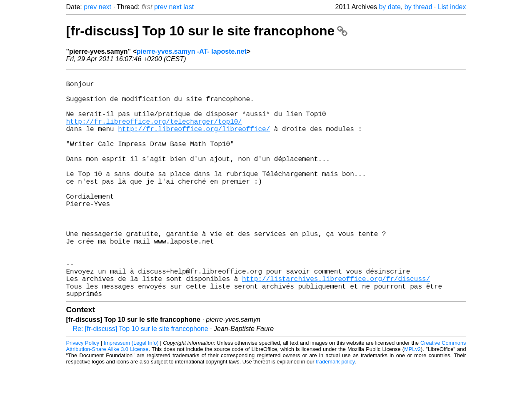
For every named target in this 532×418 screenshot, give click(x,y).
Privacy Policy (83, 393)
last (189, 7)
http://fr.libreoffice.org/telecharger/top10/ (154, 133)
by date (390, 7)
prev (90, 7)
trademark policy (335, 412)
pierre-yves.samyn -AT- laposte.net (192, 51)
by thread (418, 7)
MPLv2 (412, 399)
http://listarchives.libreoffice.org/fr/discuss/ (336, 325)
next (105, 7)
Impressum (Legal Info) (131, 393)
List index (452, 7)
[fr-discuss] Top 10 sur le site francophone (207, 31)
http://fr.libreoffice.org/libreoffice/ (194, 142)
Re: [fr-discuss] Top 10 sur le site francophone (141, 379)
